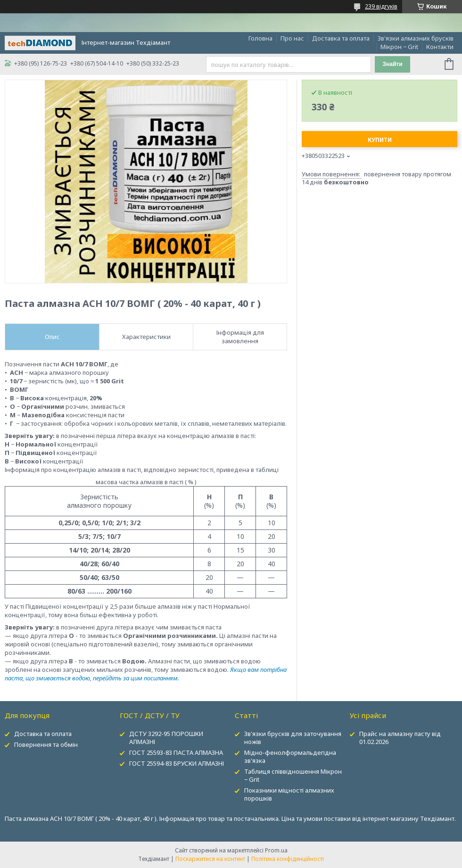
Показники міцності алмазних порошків (289, 794)
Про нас (292, 38)
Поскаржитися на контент (210, 859)
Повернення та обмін (46, 744)
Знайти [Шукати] (392, 64)
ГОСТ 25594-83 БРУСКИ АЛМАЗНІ (177, 763)
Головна (260, 38)
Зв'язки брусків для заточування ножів (293, 738)
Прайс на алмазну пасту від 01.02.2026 (400, 738)
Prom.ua (276, 850)
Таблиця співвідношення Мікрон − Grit (293, 775)
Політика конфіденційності (288, 859)
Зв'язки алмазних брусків (416, 38)
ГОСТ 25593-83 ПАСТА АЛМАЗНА (176, 752)
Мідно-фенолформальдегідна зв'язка (290, 756)
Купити (380, 140)
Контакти (440, 47)
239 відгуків (381, 6)
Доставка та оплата (341, 38)
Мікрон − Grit (399, 47)
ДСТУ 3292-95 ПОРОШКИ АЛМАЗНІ (166, 738)
